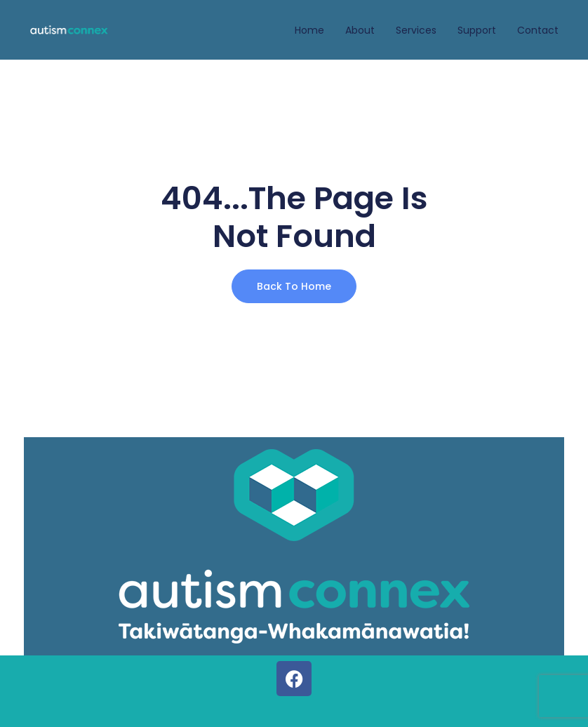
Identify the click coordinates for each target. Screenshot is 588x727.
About (360, 30)
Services (416, 30)
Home (309, 30)
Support (477, 30)
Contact (538, 30)
